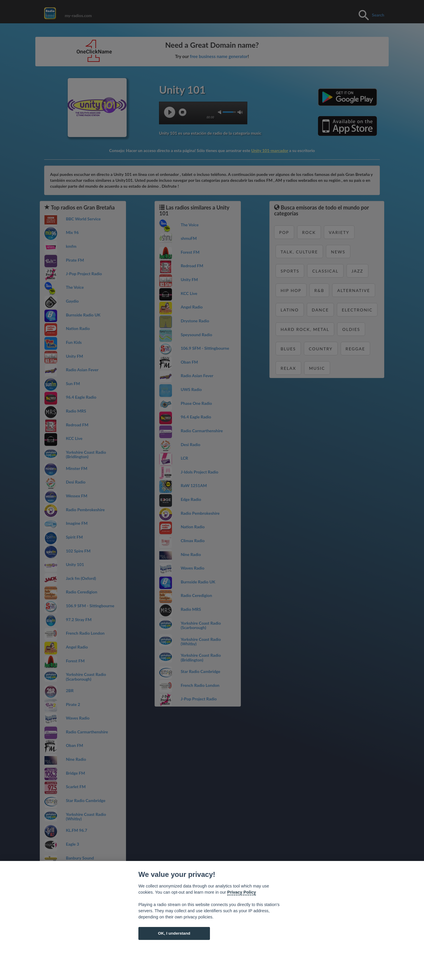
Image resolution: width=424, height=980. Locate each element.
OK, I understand (174, 933)
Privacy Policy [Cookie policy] (242, 892)
